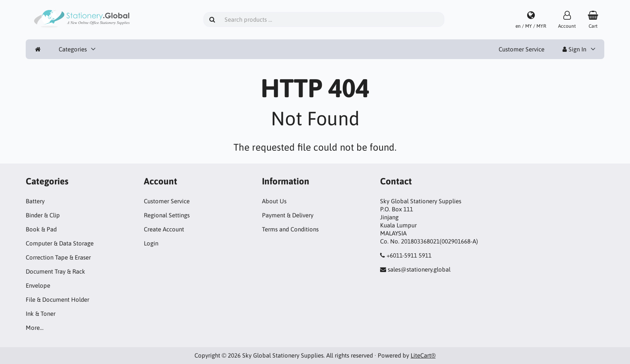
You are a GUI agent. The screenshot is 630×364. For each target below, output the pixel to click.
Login (151, 243)
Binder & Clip (43, 215)
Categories (73, 49)
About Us (274, 201)
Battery (35, 201)
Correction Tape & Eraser (58, 257)
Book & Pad (41, 229)
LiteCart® (423, 355)
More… (35, 328)
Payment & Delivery (288, 215)
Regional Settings (167, 215)
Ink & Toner (41, 314)
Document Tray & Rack (55, 271)
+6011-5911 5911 (409, 255)
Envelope (38, 285)
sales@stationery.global (419, 269)
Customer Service (522, 49)
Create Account (164, 229)
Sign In (574, 49)
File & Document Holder (57, 300)
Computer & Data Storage (60, 243)
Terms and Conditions (290, 229)
